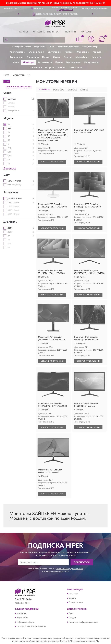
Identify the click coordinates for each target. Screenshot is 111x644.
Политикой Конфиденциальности (70, 569)
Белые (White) (14, 181)
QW (9, 156)
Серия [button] (7, 93)
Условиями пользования (54, 571)
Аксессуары (76, 68)
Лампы (57, 57)
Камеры (69, 52)
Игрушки (50, 68)
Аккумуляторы (17, 52)
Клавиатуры (83, 52)
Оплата (72, 598)
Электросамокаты (21, 47)
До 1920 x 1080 (15, 199)
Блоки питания (36, 52)
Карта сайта (22, 618)
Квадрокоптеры (91, 47)
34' (9, 248)
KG (9, 140)
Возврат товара (76, 603)
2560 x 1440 (13, 206)
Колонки (96, 57)
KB (9, 136)
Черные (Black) (14, 185)
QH (9, 152)
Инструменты (91, 62)
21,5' (10, 232)
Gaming (11, 103)
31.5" (10, 244)
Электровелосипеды (68, 47)
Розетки (68, 57)
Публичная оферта (26, 622)
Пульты (59, 62)
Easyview (12, 99)
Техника (62, 68)
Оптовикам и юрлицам (47, 32)
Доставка (73, 594)
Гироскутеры (17, 57)
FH (9, 125)
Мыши (16, 62)
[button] (65, 10)
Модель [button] (8, 118)
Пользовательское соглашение (31, 626)
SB (9, 160)
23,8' (10, 228)
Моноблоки (36, 68)
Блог (71, 613)
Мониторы (28, 62)
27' (9, 236)
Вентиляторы (73, 62)
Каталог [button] (24, 32)
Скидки (72, 618)
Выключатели (45, 62)
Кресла (46, 57)
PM (9, 148)
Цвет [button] (7, 175)
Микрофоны (82, 57)
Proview (11, 107)
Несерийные (13, 111)
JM (9, 132)
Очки (51, 47)
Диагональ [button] (10, 222)
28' (9, 240)
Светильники (54, 52)
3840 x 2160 (13, 214)
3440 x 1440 (13, 210)
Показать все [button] (10, 168)
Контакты (86, 32)
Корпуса (97, 52)
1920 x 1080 (13, 203)
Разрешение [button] (11, 193)
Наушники (40, 47)
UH (9, 164)
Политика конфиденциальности (84, 622)
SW (9, 128)
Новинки (71, 32)
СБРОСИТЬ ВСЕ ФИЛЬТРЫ (19, 87)
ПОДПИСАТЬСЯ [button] (82, 562)
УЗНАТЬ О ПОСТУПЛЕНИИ (52, 162)
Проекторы (33, 57)
